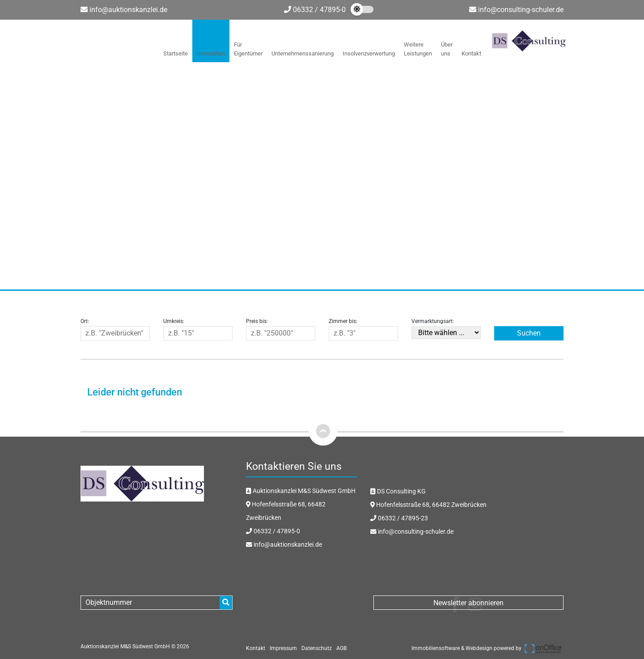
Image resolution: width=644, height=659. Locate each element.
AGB (341, 648)
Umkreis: (174, 321)
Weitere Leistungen (418, 49)
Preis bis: (257, 321)
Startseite (176, 53)
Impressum (283, 648)
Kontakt (471, 53)
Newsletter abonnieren (468, 603)
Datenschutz (317, 648)
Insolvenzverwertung (369, 53)
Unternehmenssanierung (303, 53)
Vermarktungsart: (433, 321)
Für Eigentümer (248, 49)
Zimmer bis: (343, 321)
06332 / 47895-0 (315, 10)
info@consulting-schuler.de (521, 10)
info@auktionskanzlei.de (128, 10)
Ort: (85, 321)
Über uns (447, 49)
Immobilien (211, 53)
